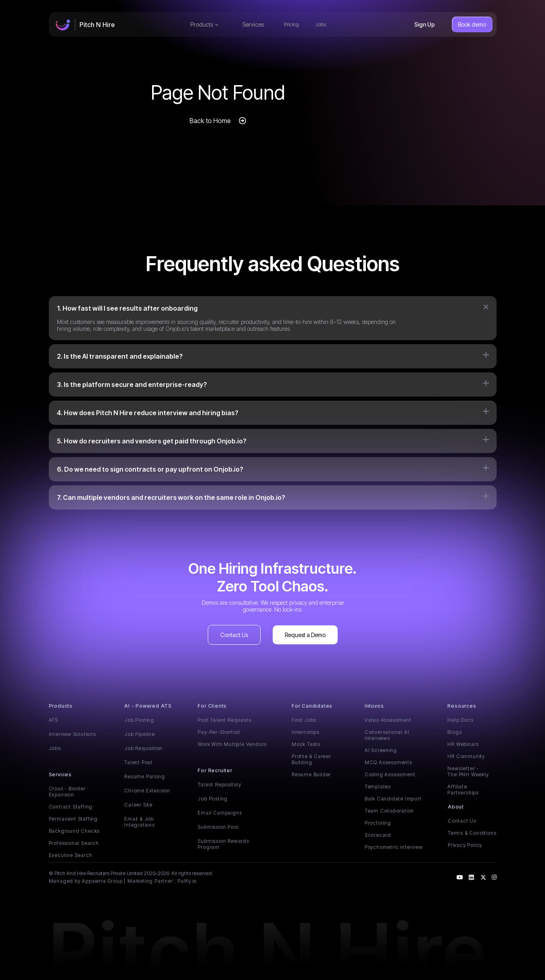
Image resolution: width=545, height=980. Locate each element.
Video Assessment (388, 720)
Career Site (138, 805)
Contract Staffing (71, 807)
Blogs (454, 732)
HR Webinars (463, 744)
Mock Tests (306, 744)
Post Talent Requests (224, 720)
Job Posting (139, 720)
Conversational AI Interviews (387, 735)
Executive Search (71, 855)
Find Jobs (304, 720)
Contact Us (234, 635)
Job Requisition (143, 748)
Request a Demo (305, 635)
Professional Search (74, 843)
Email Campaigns (220, 813)
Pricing (291, 24)
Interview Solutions (72, 734)
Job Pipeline (140, 734)
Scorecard (378, 835)
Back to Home (210, 121)
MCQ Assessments (388, 762)
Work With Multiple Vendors (232, 744)
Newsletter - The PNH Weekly (468, 771)
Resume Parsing (144, 776)
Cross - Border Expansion (67, 792)
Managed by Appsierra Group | (87, 881)
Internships (306, 732)
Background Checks (74, 831)
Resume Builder (311, 774)
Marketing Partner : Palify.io (162, 881)
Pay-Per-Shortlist (219, 732)
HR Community (466, 756)
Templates (378, 787)
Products (204, 24)
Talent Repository (219, 785)
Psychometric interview (394, 847)
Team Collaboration (389, 811)
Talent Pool (138, 762)
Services (253, 24)
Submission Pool (218, 827)
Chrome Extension (147, 791)
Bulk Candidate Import (393, 799)
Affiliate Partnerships (463, 790)
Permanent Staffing (73, 819)
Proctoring (378, 823)
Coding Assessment (390, 774)
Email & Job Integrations (140, 822)
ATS (53, 720)
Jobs (321, 24)
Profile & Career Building (311, 759)
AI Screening (381, 750)
